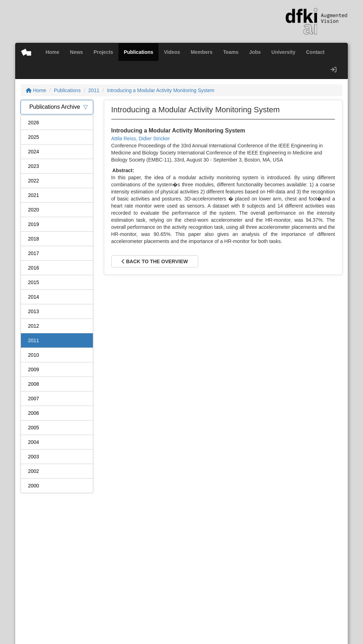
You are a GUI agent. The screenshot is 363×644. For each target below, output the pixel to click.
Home (52, 52)
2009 (33, 369)
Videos (172, 52)
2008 (33, 384)
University (284, 52)
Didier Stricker (154, 139)
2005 (33, 428)
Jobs (255, 52)
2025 (33, 137)
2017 (33, 253)
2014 (33, 297)
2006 (33, 413)
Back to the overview (155, 261)
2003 (33, 457)
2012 (33, 326)
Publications (138, 52)
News (76, 52)
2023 (33, 166)
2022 (33, 181)
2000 (33, 486)
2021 (33, 195)
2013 (33, 311)
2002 (33, 471)
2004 (33, 442)
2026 (33, 123)
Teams (231, 52)
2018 (33, 239)
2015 (33, 282)
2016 (33, 268)
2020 (33, 210)
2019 (33, 224)
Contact (315, 52)
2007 (33, 399)
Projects (103, 52)
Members (202, 52)
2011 (94, 90)
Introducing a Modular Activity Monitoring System (161, 90)
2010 (33, 355)
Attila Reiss (124, 139)
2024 (33, 152)
